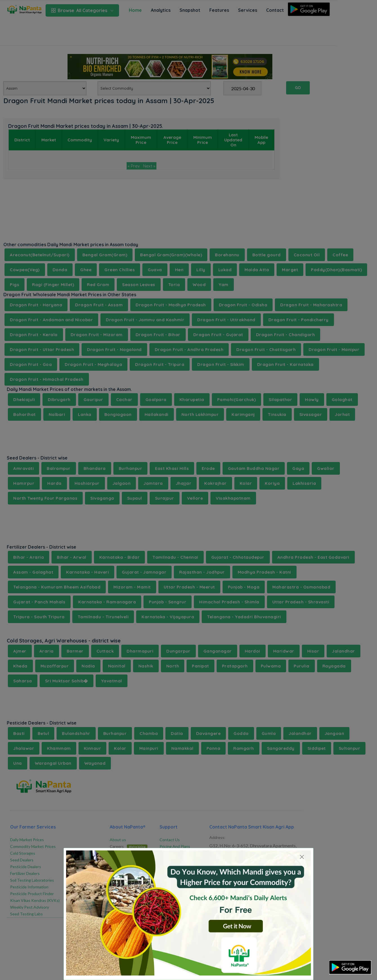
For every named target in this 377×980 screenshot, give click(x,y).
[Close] (302, 857)
